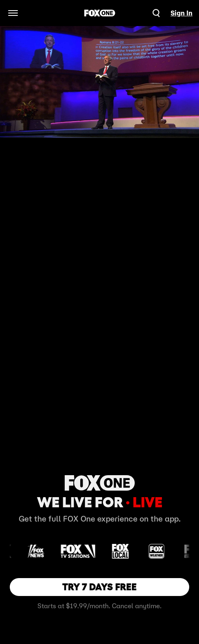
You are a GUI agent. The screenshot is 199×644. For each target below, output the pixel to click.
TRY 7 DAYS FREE (99, 587)
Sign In (182, 13)
